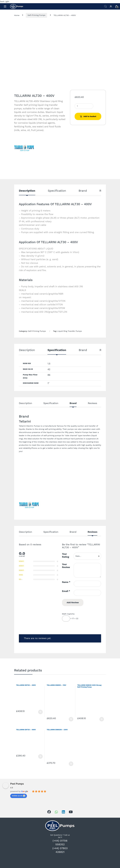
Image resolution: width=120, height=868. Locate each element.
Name (66, 582)
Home (17, 15)
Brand (83, 191)
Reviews (92, 403)
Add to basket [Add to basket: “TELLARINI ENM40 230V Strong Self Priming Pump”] (102, 719)
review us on (19, 796)
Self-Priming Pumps (36, 15)
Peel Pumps (17, 784)
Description (27, 191)
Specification (57, 191)
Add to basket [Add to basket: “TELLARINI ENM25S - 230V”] (71, 764)
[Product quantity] (84, 106)
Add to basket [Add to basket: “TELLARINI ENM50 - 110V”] (71, 719)
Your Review (66, 566)
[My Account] (111, 6)
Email (66, 591)
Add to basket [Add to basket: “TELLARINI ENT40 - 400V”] (40, 712)
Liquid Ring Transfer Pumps (70, 331)
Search (105, 6)
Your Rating (66, 555)
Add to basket (90, 116)
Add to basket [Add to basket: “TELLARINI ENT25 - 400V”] (40, 756)
